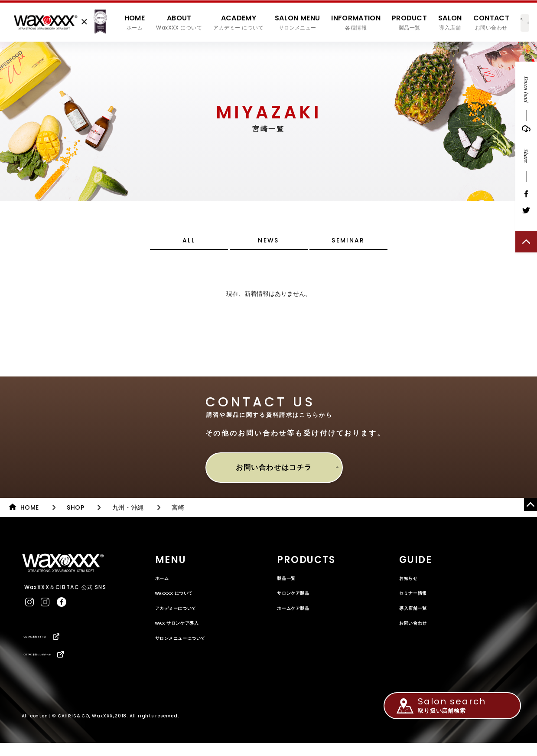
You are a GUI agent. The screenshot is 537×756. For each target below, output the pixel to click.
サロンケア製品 (299, 602)
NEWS (269, 246)
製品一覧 (290, 586)
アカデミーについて (184, 617)
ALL (189, 246)
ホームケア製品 (299, 617)
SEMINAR (348, 246)
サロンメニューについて (190, 647)
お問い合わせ (418, 632)
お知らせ (412, 586)
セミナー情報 (418, 602)
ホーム (165, 586)
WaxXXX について (182, 602)
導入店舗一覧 (418, 617)
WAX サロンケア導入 (186, 632)
